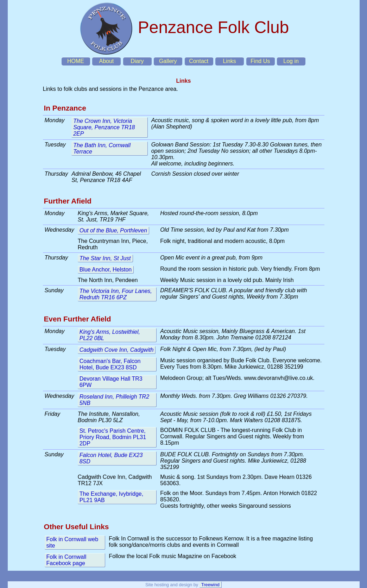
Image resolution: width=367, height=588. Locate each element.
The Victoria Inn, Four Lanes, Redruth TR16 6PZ (116, 294)
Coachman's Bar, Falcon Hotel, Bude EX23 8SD (110, 364)
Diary (137, 61)
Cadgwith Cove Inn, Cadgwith (117, 350)
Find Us (260, 61)
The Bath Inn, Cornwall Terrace (102, 148)
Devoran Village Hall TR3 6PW (111, 382)
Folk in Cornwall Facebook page (67, 560)
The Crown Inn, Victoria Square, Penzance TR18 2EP (104, 127)
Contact (199, 61)
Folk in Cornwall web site (72, 542)
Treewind (210, 585)
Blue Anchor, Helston (106, 270)
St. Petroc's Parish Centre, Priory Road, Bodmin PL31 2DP (113, 437)
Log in (291, 61)
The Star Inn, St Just (105, 258)
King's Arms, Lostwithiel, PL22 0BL (110, 335)
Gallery (168, 61)
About (106, 61)
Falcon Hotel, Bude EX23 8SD (111, 458)
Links (229, 61)
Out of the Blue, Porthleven (113, 230)
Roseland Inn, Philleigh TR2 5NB (114, 400)
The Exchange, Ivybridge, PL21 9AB (111, 497)
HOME (76, 61)
